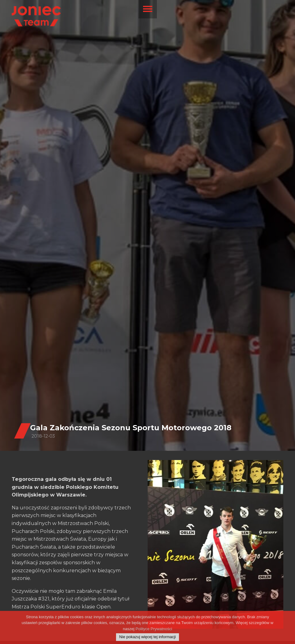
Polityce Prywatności (154, 629)
